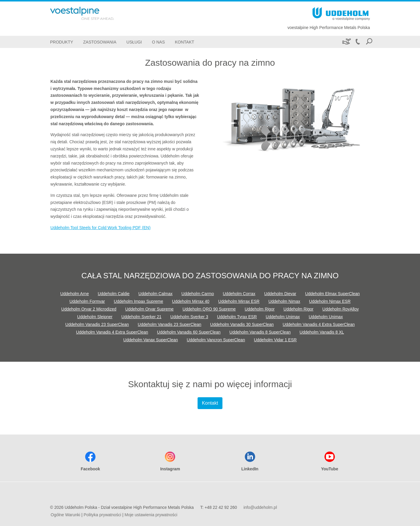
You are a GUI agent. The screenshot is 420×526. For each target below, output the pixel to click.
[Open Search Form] (369, 42)
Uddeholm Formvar (87, 301)
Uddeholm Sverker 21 (141, 317)
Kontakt (210, 403)
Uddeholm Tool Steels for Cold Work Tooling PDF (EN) (100, 228)
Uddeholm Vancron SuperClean (216, 340)
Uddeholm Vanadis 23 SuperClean (97, 324)
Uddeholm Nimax (284, 301)
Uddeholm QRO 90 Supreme (209, 309)
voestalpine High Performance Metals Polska (329, 28)
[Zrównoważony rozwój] (346, 42)
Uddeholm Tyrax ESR (237, 317)
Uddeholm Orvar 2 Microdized (89, 309)
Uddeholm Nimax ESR (330, 301)
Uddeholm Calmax (155, 294)
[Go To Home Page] (92, 13)
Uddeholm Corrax (239, 294)
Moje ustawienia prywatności (151, 515)
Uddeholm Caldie (114, 294)
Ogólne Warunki (65, 515)
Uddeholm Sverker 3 (189, 317)
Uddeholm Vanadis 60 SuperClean (189, 332)
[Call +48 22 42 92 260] (358, 42)
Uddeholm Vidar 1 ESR (275, 340)
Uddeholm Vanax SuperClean (150, 340)
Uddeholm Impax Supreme (138, 301)
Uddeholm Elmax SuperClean (332, 294)
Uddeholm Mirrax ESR (239, 301)
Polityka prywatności (102, 515)
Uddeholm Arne (74, 294)
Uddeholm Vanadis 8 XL (322, 332)
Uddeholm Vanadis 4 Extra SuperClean (319, 324)
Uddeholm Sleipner (95, 317)
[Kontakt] (185, 42)
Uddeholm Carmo (198, 294)
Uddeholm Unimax (283, 317)
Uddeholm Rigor (260, 309)
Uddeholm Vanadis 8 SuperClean (260, 332)
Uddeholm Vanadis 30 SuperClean (242, 324)
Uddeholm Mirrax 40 (191, 301)
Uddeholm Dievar (280, 294)
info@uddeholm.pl (260, 507)
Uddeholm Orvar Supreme (149, 309)
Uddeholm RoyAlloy (340, 309)
